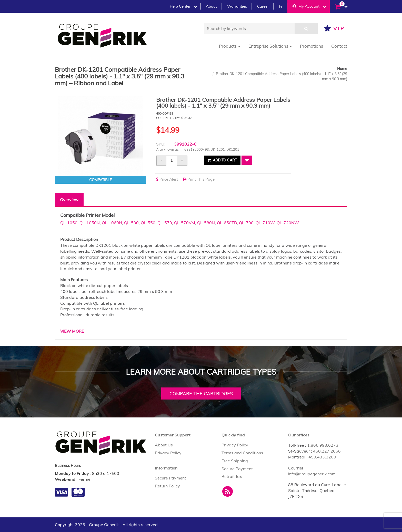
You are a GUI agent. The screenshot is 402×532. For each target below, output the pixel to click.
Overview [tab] (69, 200)
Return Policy (167, 486)
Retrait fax (232, 476)
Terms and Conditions (242, 453)
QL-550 (148, 223)
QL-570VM (185, 223)
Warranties (237, 6)
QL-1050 (69, 223)
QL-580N (206, 223)
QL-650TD (227, 223)
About (211, 6)
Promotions (311, 46)
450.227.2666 (327, 451)
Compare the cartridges (201, 393)
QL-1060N (112, 223)
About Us (164, 445)
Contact (339, 46)
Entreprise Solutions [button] (270, 46)
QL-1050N (90, 223)
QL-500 (131, 223)
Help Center (184, 6)
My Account (309, 6)
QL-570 (165, 223)
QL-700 (246, 223)
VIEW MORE (72, 331)
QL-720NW (288, 223)
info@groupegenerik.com (312, 474)
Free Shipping (235, 461)
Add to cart (222, 160)
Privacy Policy (168, 453)
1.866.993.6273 (323, 445)
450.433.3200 (322, 457)
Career (263, 6)
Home (342, 69)
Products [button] (230, 46)
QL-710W (265, 223)
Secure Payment (170, 478)
